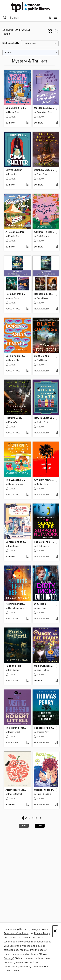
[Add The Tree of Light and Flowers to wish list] (56, 743)
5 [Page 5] (36, 818)
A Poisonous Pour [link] (15, 232)
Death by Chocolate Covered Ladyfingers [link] (44, 170)
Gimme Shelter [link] (14, 170)
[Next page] (41, 818)
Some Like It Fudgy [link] (16, 108)
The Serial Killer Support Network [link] (44, 542)
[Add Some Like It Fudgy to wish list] (28, 123)
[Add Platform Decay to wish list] (28, 433)
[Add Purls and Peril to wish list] (28, 681)
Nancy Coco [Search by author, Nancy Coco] (14, 112)
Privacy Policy (42, 933)
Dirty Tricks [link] (40, 604)
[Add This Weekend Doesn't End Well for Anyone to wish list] (28, 495)
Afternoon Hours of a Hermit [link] (16, 790)
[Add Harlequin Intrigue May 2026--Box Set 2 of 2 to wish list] (28, 309)
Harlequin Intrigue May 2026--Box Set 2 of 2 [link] (16, 294)
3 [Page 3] (29, 818)
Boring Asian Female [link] (16, 356)
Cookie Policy (12, 971)
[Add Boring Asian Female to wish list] (28, 371)
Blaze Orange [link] (41, 356)
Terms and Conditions (16, 933)
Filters (8, 53)
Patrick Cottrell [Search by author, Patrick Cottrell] (15, 794)
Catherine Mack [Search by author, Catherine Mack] (16, 484)
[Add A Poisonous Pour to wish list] (28, 247)
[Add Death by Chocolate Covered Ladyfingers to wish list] (56, 185)
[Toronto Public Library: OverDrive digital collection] (30, 7)
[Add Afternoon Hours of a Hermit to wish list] (28, 805)
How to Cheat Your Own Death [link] (44, 418)
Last (40, 826)
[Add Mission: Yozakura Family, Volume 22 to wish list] (56, 805)
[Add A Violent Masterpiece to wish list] (56, 495)
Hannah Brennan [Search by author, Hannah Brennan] (16, 608)
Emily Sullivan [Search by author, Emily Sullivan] (43, 236)
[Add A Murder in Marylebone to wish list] (56, 247)
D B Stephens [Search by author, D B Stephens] (43, 546)
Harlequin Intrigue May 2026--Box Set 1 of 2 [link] (44, 294)
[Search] (5, 18)
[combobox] (24, 18)
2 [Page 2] (26, 818)
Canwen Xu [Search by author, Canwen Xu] (14, 360)
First (24, 826)
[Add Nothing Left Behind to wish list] (28, 619)
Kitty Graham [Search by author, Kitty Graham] (14, 670)
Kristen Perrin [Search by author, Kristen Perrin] (43, 422)
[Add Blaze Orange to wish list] (56, 371)
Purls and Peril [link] (14, 666)
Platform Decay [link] (14, 418)
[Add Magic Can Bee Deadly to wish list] (56, 681)
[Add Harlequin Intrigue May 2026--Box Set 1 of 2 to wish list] (56, 309)
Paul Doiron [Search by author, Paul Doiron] (42, 360)
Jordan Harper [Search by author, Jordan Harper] (43, 484)
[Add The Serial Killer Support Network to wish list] (56, 557)
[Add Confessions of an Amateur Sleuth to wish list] (28, 557)
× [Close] (55, 931)
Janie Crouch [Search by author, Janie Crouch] (14, 298)
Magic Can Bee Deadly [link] (44, 666)
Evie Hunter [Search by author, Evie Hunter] (42, 608)
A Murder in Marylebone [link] (44, 232)
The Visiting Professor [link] (16, 728)
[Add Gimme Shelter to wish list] (28, 185)
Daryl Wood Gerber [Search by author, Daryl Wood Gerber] (45, 112)
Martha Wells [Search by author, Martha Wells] (14, 422)
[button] (50, 32)
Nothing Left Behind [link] (16, 604)
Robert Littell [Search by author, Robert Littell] (14, 732)
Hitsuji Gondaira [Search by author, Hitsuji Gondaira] (44, 794)
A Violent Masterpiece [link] (44, 480)
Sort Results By (11, 43)
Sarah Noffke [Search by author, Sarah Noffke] (43, 670)
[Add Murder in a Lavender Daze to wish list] (56, 123)
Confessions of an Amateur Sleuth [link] (16, 542)
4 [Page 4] (33, 818)
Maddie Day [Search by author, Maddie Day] (14, 236)
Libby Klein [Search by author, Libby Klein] (13, 174)
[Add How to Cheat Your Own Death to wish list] (56, 433)
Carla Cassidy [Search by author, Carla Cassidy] (43, 298)
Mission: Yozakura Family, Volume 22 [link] (44, 790)
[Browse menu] (56, 18)
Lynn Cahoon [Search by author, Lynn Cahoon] (14, 546)
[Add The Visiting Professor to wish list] (28, 743)
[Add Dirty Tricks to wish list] (56, 619)
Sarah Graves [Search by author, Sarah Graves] (43, 174)
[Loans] (49, 18)
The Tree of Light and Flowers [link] (44, 728)
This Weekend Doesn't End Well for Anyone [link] (16, 480)
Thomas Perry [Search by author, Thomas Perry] (43, 732)
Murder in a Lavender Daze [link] (44, 108)
